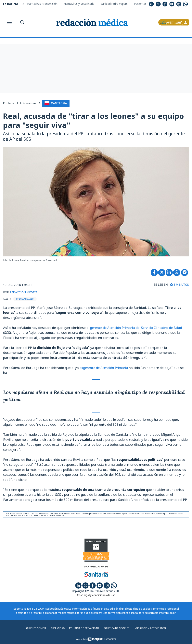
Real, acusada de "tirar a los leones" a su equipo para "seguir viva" (93, 120)
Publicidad (56, 628)
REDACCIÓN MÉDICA (24, 292)
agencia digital (82, 639)
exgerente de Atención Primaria (104, 367)
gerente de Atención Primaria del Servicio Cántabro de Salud (137, 327)
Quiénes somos (33, 628)
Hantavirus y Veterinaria (79, 4)
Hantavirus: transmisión (42, 4)
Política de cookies (117, 628)
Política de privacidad (83, 628)
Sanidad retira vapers (114, 4)
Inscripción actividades (152, 628)
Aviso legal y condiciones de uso (96, 595)
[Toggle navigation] (9, 22)
